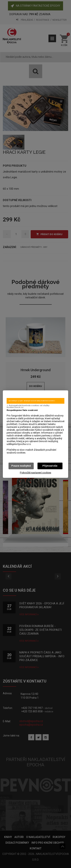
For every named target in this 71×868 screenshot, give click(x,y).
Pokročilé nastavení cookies (35, 473)
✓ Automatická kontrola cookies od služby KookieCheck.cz (28, 407)
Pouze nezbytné (21, 466)
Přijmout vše (50, 466)
